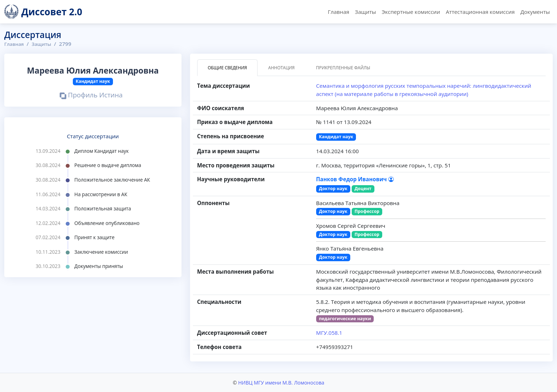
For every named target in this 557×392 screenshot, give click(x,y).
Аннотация (281, 68)
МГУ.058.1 (329, 333)
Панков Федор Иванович (355, 179)
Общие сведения (227, 68)
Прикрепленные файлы (343, 68)
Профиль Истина (91, 95)
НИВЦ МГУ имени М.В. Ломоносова (281, 383)
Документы (535, 12)
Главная (339, 12)
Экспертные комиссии (411, 12)
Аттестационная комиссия (480, 12)
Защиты (365, 12)
